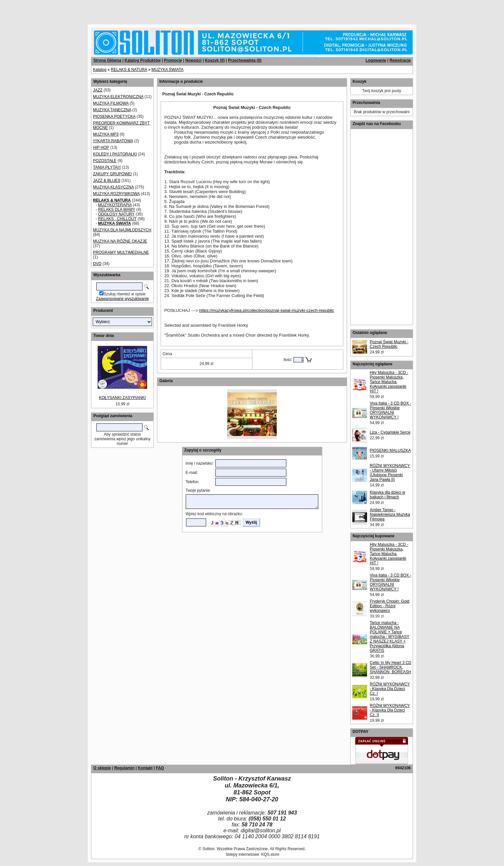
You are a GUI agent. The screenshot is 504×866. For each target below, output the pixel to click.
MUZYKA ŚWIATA (167, 70)
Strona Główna (107, 60)
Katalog (100, 70)
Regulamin (124, 768)
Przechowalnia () (245, 60)
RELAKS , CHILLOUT (117, 219)
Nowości (193, 60)
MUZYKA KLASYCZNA (113, 187)
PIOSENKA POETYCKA (114, 117)
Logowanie (376, 60)
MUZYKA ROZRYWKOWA (116, 194)
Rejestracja (400, 60)
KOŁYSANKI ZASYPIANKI (122, 398)
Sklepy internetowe (242, 854)
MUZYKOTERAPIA (115, 205)
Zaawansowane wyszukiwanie (123, 299)
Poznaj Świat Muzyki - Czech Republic (389, 344)
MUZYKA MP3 (106, 134)
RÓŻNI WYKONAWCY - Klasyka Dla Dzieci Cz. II (390, 710)
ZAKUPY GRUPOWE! (112, 174)
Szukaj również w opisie (125, 294)
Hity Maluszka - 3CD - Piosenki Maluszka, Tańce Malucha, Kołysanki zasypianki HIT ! (389, 382)
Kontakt (145, 768)
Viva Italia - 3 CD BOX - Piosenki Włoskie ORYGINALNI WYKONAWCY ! (391, 410)
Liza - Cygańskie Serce (390, 432)
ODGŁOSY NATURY (116, 214)
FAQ (160, 768)
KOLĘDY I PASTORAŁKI (115, 154)
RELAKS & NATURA (129, 70)
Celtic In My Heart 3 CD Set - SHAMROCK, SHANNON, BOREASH (391, 667)
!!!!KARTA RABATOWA (113, 141)
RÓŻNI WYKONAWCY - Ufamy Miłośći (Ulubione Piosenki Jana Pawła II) (390, 473)
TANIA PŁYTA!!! (107, 167)
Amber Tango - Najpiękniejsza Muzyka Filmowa (390, 515)
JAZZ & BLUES (107, 181)
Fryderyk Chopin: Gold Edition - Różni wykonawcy (390, 606)
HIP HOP (101, 148)
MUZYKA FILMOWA (111, 103)
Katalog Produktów (143, 60)
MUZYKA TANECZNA (112, 110)
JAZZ (98, 90)
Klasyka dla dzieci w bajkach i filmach (387, 495)
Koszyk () (215, 60)
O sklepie (102, 768)
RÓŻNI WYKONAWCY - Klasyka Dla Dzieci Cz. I (390, 689)
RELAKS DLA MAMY (117, 210)
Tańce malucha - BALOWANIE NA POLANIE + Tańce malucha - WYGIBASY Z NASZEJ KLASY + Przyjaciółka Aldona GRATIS (390, 637)
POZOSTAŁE (105, 161)
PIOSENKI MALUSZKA (390, 450)
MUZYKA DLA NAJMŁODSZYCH (122, 230)
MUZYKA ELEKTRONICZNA (118, 97)
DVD (97, 264)
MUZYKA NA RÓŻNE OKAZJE (120, 241)
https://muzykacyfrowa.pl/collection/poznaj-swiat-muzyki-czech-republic (267, 310)
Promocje (173, 60)
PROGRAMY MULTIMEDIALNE (121, 252)
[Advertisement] (80, 10)
